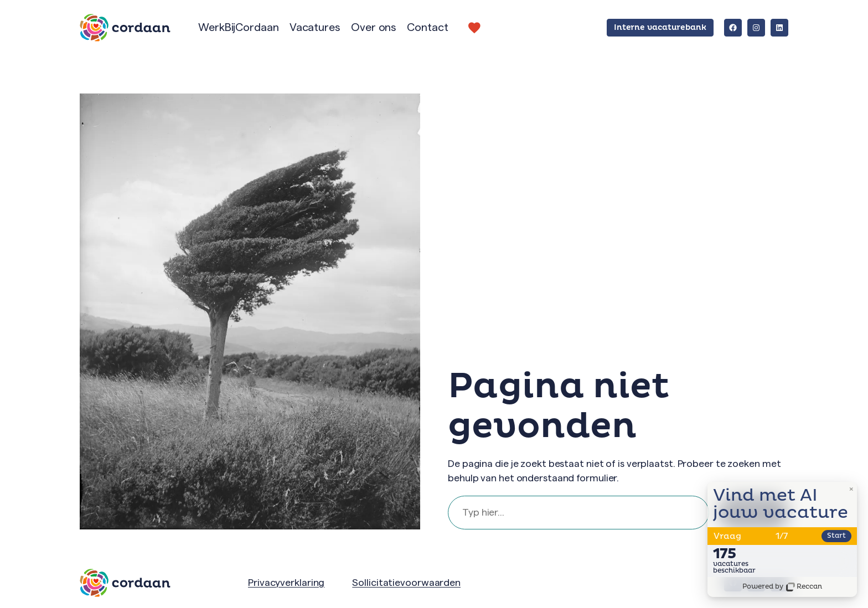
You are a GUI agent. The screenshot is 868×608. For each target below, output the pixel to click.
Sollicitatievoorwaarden (406, 583)
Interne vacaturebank (660, 27)
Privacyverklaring (286, 583)
